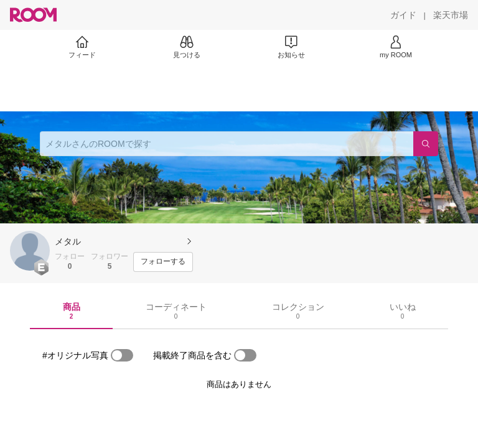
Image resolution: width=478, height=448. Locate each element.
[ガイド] (403, 15)
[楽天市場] (451, 15)
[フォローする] (163, 262)
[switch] (122, 355)
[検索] (426, 144)
